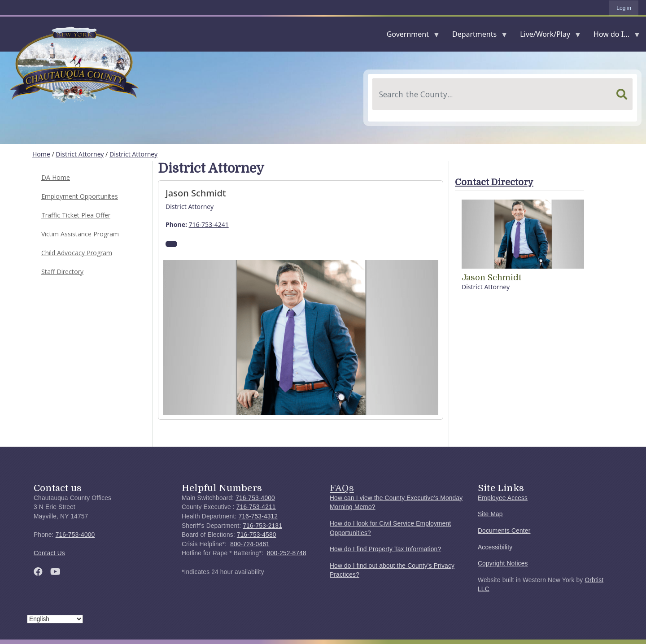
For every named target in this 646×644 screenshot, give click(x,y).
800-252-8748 (287, 553)
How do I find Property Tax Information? (385, 549)
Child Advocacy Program (77, 253)
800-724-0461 (250, 544)
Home (41, 154)
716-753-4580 (257, 535)
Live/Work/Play (547, 36)
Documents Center (504, 531)
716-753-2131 (262, 526)
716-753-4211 (256, 507)
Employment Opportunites (80, 196)
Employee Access (503, 498)
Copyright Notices (503, 563)
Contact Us (49, 553)
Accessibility (495, 547)
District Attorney (80, 154)
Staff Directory (62, 272)
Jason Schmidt (491, 278)
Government (410, 36)
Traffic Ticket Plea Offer (76, 215)
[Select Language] (55, 619)
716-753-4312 (258, 516)
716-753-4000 (75, 535)
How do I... (613, 36)
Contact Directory (494, 182)
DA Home (56, 177)
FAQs (342, 488)
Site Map (490, 514)
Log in (624, 8)
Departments (476, 36)
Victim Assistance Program (80, 234)
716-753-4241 (209, 224)
